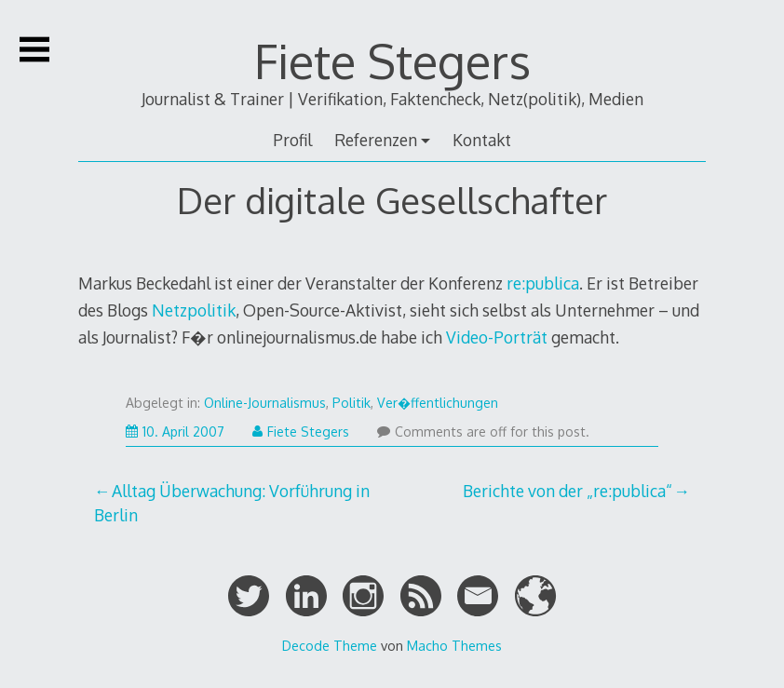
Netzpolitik (194, 310)
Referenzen (376, 140)
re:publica (543, 283)
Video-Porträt (499, 337)
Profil (292, 140)
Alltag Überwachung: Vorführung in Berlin (232, 503)
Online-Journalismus (265, 403)
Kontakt (482, 140)
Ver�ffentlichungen (438, 403)
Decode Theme (330, 645)
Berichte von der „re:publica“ (568, 491)
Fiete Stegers (392, 61)
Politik (351, 403)
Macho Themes (454, 645)
